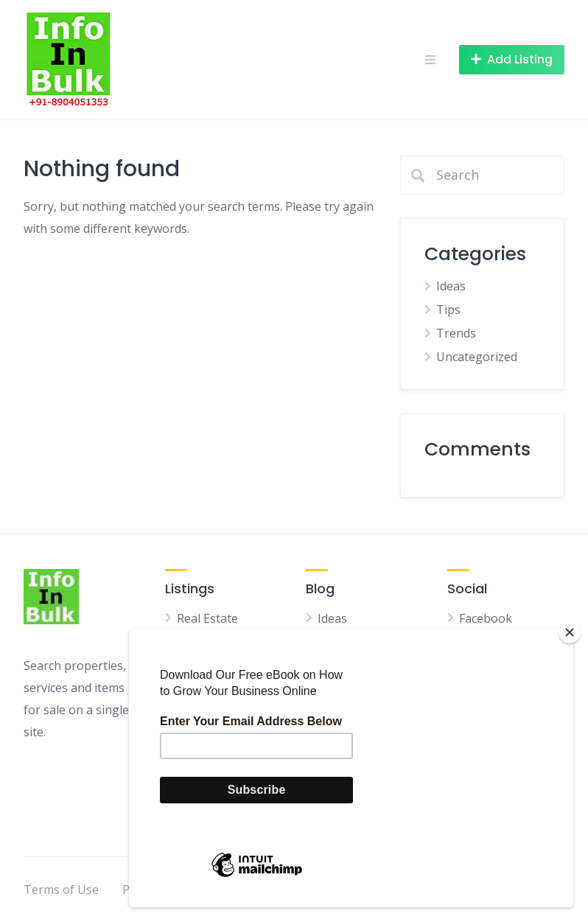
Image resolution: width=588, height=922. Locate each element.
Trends (456, 333)
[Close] (570, 632)
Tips (448, 310)
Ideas (451, 286)
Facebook (486, 618)
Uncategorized (477, 357)
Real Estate (207, 618)
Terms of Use (61, 890)
